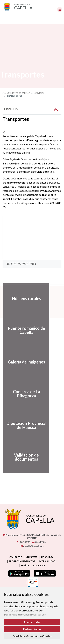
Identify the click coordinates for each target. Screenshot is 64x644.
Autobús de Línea (21, 263)
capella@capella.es (32, 546)
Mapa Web (32, 557)
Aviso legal (48, 557)
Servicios (39, 93)
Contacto (16, 557)
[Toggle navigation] (60, 9)
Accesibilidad (47, 561)
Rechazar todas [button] (32, 629)
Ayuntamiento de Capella (16, 93)
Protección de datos (22, 561)
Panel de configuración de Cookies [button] (32, 636)
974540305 (24, 542)
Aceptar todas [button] (32, 622)
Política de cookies (33, 565)
